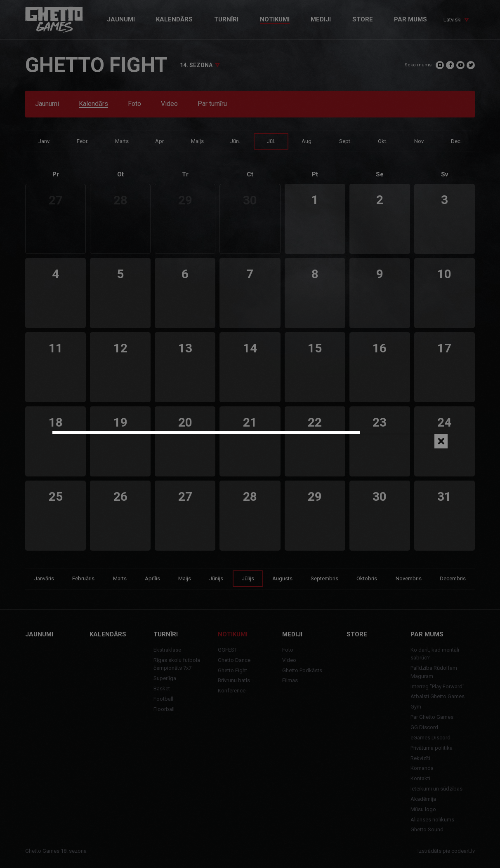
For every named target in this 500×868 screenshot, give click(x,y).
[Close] (441, 441)
